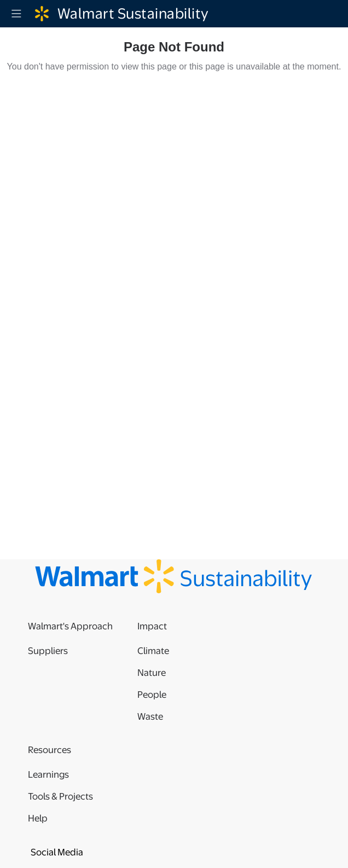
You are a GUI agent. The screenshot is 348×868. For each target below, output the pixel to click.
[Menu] (16, 14)
